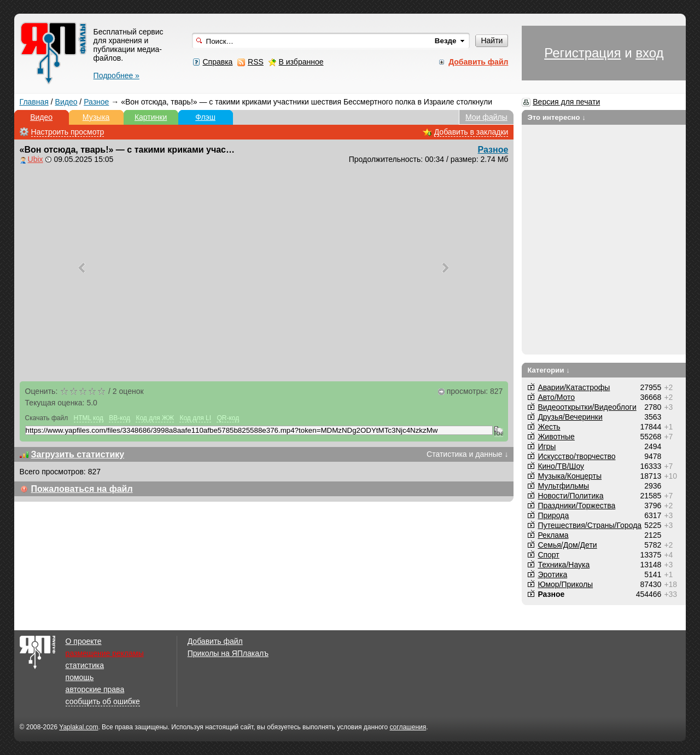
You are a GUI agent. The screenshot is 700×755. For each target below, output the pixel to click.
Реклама (553, 535)
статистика (85, 665)
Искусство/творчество (576, 456)
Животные (556, 437)
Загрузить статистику (78, 454)
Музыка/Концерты (570, 476)
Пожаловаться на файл (82, 489)
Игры (547, 446)
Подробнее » (116, 75)
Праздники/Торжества (576, 506)
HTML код (89, 418)
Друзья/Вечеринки (570, 417)
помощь (80, 677)
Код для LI (195, 418)
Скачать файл (47, 418)
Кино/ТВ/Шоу (561, 466)
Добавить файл (215, 641)
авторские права (95, 689)
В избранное (301, 62)
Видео (66, 102)
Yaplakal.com (78, 727)
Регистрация (582, 53)
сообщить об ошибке (103, 701)
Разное (96, 102)
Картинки (151, 117)
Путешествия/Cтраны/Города (590, 525)
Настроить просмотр (68, 132)
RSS (256, 62)
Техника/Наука (564, 565)
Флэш (205, 117)
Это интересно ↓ (556, 117)
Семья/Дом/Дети (567, 545)
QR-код (228, 418)
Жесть (549, 427)
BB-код (119, 418)
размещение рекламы (105, 653)
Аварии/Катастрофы (574, 387)
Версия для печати (566, 102)
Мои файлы (486, 117)
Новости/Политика (570, 496)
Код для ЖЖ (155, 418)
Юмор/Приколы (565, 584)
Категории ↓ (549, 370)
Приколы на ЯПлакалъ (228, 653)
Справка (217, 62)
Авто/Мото (556, 397)
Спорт (548, 555)
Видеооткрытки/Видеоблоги (587, 407)
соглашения (408, 727)
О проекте (84, 641)
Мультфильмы (563, 486)
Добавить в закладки (471, 132)
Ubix (36, 159)
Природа (553, 515)
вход (649, 53)
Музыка (96, 117)
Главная (34, 102)
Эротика (552, 574)
